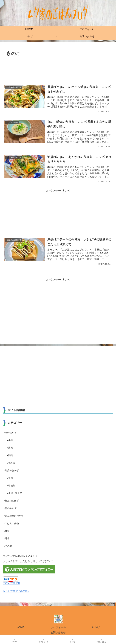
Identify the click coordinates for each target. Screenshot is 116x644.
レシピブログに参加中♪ (16, 591)
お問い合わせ (58, 633)
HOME (20, 628)
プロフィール (58, 628)
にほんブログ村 (12, 583)
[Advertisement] (58, 68)
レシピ (96, 628)
